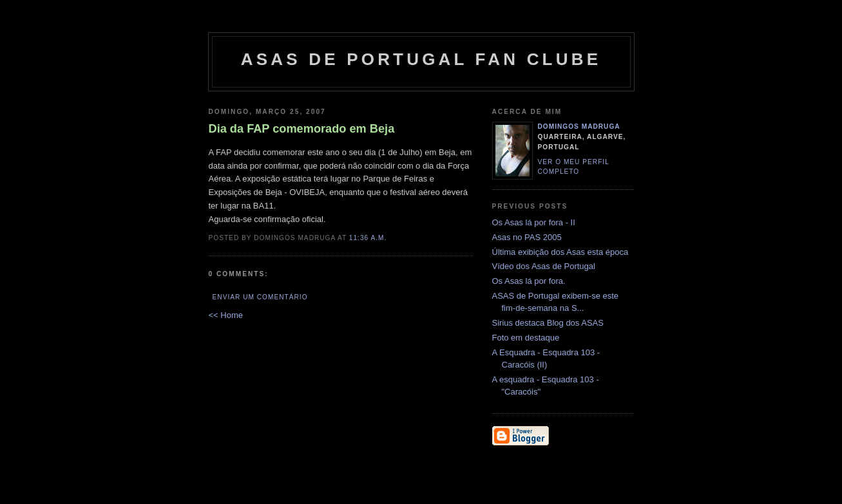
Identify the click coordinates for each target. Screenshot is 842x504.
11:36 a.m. (368, 238)
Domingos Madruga (579, 126)
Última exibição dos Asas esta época (560, 252)
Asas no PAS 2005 (527, 237)
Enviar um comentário (260, 297)
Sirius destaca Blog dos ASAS (548, 323)
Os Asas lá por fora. (529, 281)
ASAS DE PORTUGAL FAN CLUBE (421, 59)
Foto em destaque (526, 338)
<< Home (226, 315)
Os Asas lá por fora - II (534, 222)
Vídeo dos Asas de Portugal (544, 266)
